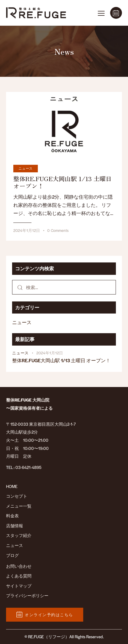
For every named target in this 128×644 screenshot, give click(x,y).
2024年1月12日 (27, 230)
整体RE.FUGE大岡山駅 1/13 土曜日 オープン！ (62, 182)
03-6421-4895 (28, 467)
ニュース (26, 168)
